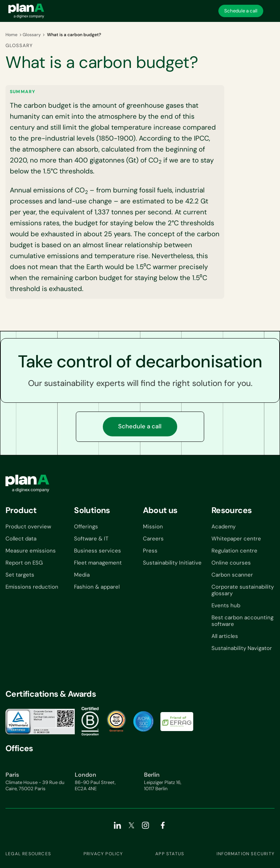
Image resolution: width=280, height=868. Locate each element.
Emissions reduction (32, 587)
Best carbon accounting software (242, 621)
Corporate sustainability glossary (243, 590)
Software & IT (91, 539)
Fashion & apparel (97, 587)
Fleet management (98, 563)
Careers (153, 539)
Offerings (86, 527)
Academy (223, 527)
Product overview (28, 527)
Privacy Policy (103, 854)
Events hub (226, 605)
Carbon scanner (232, 575)
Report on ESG (24, 563)
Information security (246, 854)
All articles (225, 636)
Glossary (32, 35)
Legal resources (28, 854)
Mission (153, 527)
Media (82, 575)
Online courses (231, 563)
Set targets (20, 575)
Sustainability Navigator (242, 648)
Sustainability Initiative (172, 563)
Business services (98, 551)
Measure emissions (31, 551)
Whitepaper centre (236, 539)
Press (150, 551)
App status (170, 854)
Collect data (21, 539)
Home (11, 35)
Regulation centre (234, 551)
